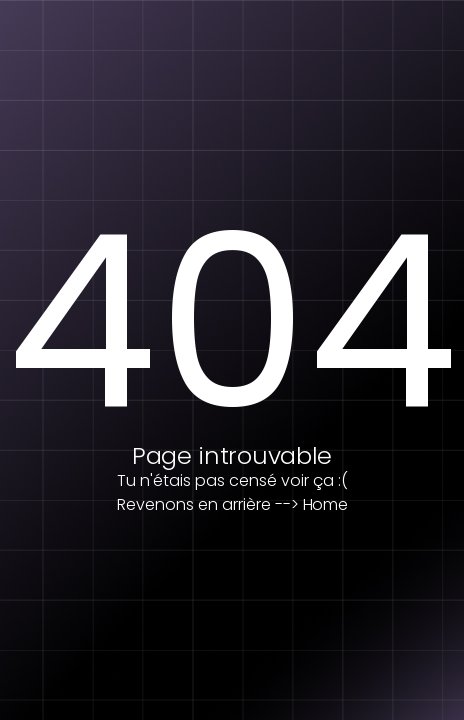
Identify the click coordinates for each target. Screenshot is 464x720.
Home (325, 504)
